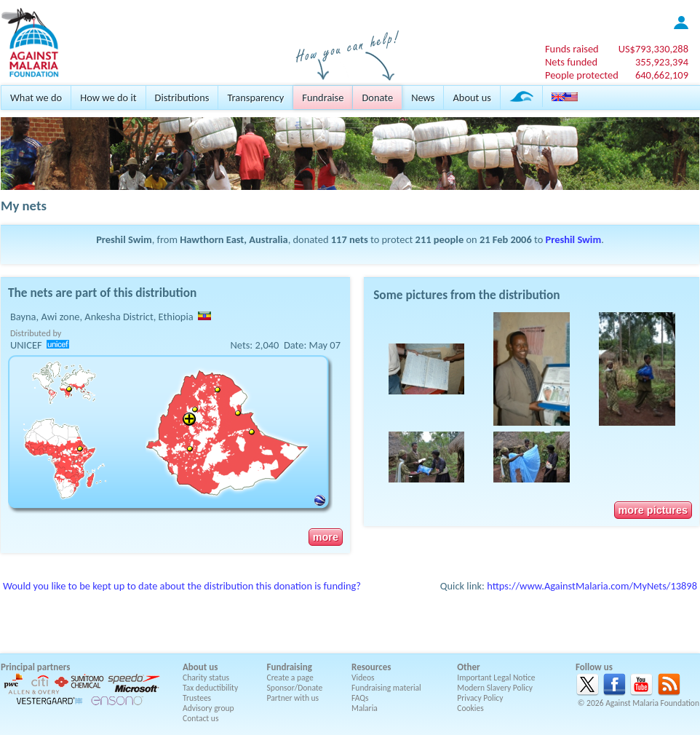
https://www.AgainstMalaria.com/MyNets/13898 (592, 586)
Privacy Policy (480, 698)
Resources (371, 667)
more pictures (653, 510)
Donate (377, 98)
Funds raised (572, 49)
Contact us (200, 718)
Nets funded (571, 62)
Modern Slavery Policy (495, 688)
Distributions (182, 98)
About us (472, 98)
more (326, 537)
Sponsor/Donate (295, 688)
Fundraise (323, 98)
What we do (36, 98)
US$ (653, 49)
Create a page (290, 678)
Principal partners (35, 667)
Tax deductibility (210, 688)
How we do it (108, 98)
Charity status (206, 678)
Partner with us (293, 698)
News (423, 98)
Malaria (365, 708)
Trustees (197, 698)
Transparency (255, 98)
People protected (582, 75)
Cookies (470, 708)
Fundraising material (386, 688)
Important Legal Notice (496, 678)
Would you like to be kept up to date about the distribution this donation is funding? (182, 586)
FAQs (360, 698)
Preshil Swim (574, 239)
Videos (363, 678)
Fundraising (290, 667)
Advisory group (208, 708)
